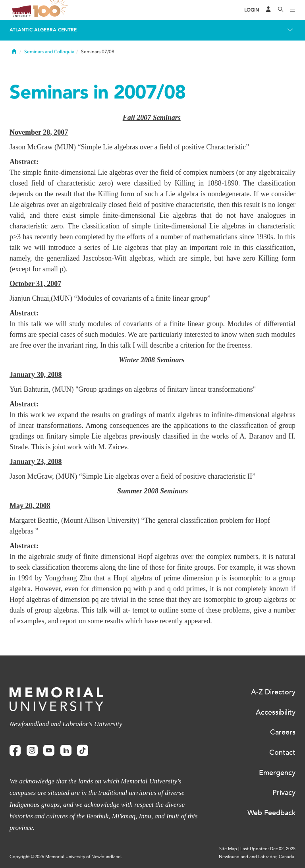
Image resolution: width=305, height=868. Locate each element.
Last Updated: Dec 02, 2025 (268, 849)
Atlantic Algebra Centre (43, 30)
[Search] (281, 10)
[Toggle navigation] (293, 10)
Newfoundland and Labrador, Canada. (257, 857)
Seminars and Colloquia (49, 52)
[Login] (252, 10)
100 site (52, 10)
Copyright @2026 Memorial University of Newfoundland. (66, 857)
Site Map (228, 849)
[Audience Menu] (268, 10)
